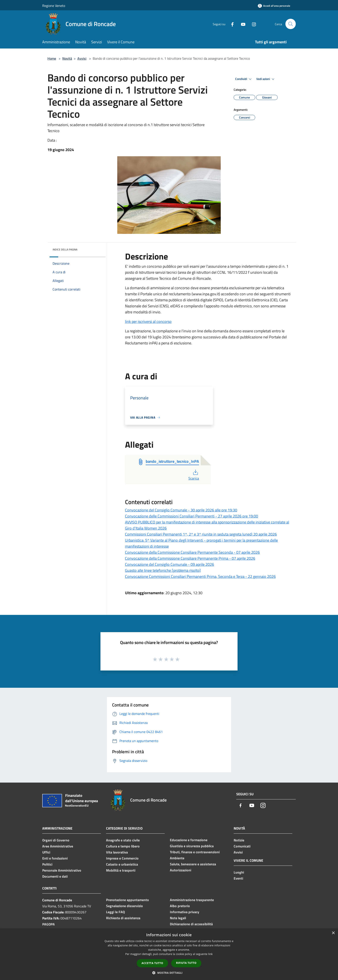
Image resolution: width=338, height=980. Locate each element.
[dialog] (169, 954)
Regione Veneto (54, 6)
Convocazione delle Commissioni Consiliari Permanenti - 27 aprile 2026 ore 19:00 (192, 516)
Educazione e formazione (189, 840)
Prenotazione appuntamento (128, 900)
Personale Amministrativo (62, 870)
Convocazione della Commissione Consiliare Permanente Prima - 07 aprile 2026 (190, 558)
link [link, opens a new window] (210, 954)
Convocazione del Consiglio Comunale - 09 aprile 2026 (170, 564)
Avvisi (82, 58)
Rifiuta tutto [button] (186, 963)
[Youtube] (241, 24)
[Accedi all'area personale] (274, 6)
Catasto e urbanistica (122, 864)
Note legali (178, 918)
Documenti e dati (55, 876)
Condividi (244, 79)
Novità (67, 58)
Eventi (238, 878)
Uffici (46, 852)
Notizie (239, 840)
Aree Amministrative (58, 846)
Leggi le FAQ (115, 912)
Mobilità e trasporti (121, 870)
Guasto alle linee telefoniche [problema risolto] (163, 570)
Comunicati (242, 846)
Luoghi (239, 872)
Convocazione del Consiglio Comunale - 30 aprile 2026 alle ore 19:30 (181, 510)
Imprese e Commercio (122, 858)
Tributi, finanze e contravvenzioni (195, 852)
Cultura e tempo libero (123, 846)
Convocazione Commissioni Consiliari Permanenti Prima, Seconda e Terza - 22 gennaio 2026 (200, 576)
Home (52, 58)
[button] (169, 973)
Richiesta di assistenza (123, 918)
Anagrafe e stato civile (123, 840)
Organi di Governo (56, 840)
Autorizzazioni (181, 870)
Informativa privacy (185, 912)
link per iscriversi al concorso (148, 321)
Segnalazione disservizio (124, 906)
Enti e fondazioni (55, 858)
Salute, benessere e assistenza (193, 864)
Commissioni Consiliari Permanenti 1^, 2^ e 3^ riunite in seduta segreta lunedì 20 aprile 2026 (201, 534)
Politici (47, 864)
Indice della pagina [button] (65, 249)
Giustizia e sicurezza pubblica (192, 846)
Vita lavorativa (117, 852)
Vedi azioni (266, 79)
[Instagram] (252, 24)
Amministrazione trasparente (192, 900)
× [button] (333, 933)
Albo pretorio (180, 906)
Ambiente (177, 858)
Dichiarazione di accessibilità (191, 924)
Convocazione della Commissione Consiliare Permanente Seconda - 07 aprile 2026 (192, 552)
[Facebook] (231, 24)
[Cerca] (291, 24)
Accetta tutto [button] (152, 963)
